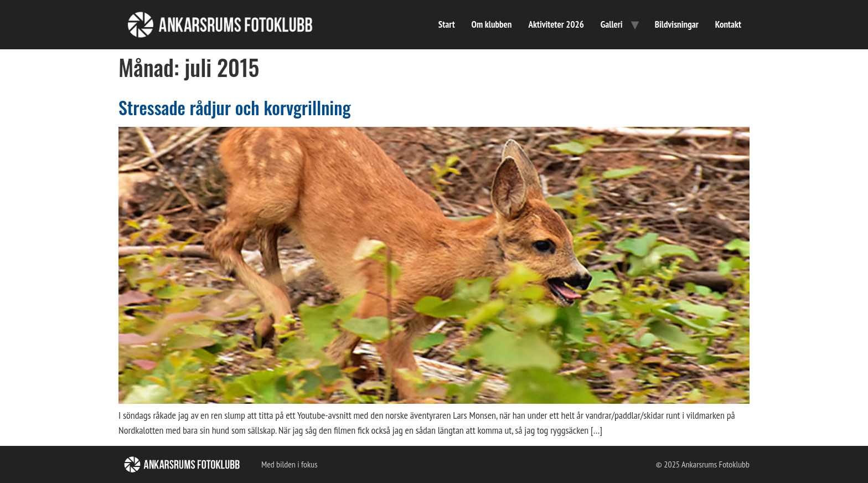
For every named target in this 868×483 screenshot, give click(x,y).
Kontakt (728, 24)
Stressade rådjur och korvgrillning (235, 107)
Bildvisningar (677, 24)
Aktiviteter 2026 (556, 24)
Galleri (612, 24)
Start (447, 24)
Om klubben (492, 24)
